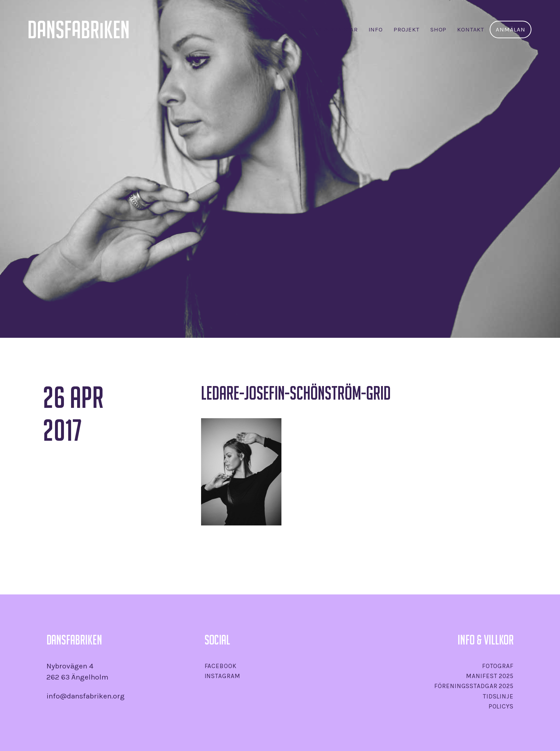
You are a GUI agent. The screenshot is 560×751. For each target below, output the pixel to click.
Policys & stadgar (327, 29)
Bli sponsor (267, 29)
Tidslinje (498, 696)
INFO (376, 29)
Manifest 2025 (490, 676)
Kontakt (471, 29)
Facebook (221, 666)
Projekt (407, 29)
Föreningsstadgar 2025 (474, 686)
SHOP (438, 29)
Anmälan (511, 29)
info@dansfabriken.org (86, 696)
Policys (501, 706)
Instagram (222, 676)
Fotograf (498, 666)
